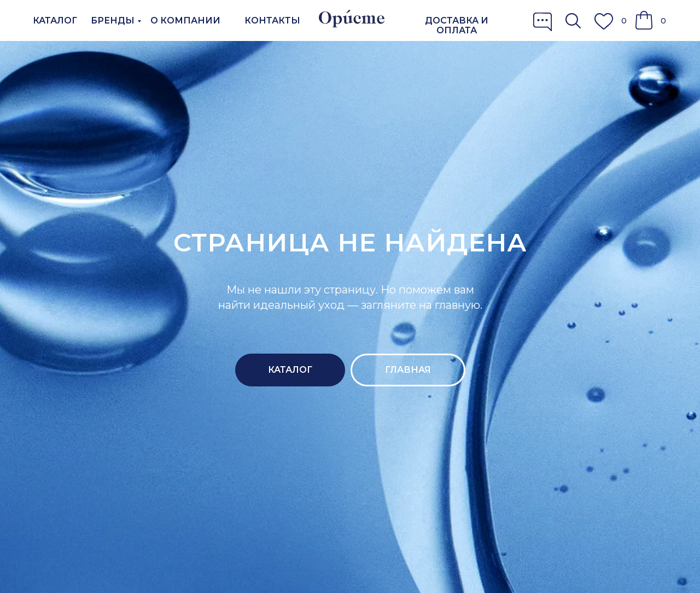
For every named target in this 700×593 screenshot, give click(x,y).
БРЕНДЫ (113, 20)
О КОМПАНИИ (185, 20)
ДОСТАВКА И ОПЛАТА (457, 25)
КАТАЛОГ (55, 20)
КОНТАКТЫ (272, 20)
